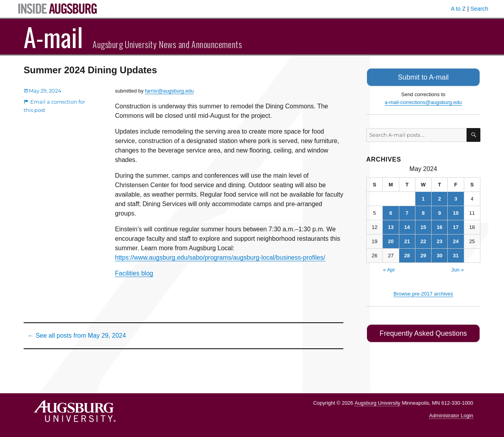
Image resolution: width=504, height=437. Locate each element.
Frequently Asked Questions (423, 332)
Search (479, 9)
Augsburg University (377, 403)
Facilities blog (134, 273)
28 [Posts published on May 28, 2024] (407, 254)
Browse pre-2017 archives (423, 293)
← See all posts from (77, 336)
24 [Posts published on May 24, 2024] (456, 240)
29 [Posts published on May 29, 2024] (423, 254)
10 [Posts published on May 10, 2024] (456, 212)
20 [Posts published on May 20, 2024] (391, 240)
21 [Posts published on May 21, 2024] (407, 240)
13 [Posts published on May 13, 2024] (391, 226)
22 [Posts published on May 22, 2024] (423, 240)
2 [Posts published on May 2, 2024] (440, 198)
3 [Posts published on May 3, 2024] (456, 198)
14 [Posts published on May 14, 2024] (407, 226)
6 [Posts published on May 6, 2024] (391, 212)
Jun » (458, 269)
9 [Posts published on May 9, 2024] (440, 212)
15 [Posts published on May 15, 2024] (423, 226)
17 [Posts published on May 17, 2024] (456, 226)
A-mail (53, 37)
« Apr (389, 269)
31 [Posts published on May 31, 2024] (456, 254)
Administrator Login (451, 416)
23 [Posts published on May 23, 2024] (439, 240)
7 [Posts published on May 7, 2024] (407, 212)
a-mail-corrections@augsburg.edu (423, 101)
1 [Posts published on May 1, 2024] (423, 198)
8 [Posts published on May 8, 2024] (423, 212)
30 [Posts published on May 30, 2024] (439, 254)
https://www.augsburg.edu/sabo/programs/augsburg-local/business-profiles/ (220, 258)
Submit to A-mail (423, 77)
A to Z (458, 9)
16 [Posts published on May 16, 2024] (439, 226)
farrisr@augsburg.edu (169, 91)
